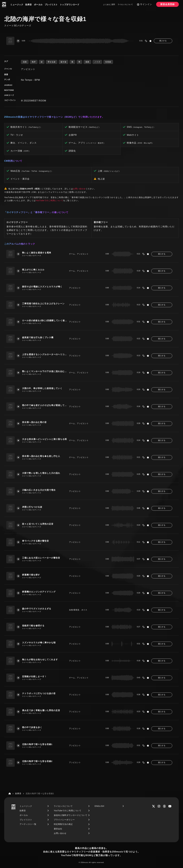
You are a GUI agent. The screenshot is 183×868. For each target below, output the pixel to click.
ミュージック (17, 5)
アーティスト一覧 (28, 824)
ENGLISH (99, 806)
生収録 (108, 62)
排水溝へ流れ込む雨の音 (35, 422)
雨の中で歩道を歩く (32, 727)
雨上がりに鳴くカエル (33, 270)
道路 (87, 62)
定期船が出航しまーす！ (35, 676)
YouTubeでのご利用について (49, 200)
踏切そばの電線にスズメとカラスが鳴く (42, 287)
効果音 (29, 5)
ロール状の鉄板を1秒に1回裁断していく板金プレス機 (45, 320)
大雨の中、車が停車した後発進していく (42, 388)
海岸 (34, 62)
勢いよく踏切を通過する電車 (37, 253)
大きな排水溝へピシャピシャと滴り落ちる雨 (45, 439)
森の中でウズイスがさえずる (37, 609)
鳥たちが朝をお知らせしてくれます (40, 659)
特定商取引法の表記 (63, 824)
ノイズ (97, 62)
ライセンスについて (125, 4)
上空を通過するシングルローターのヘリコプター (45, 354)
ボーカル (38, 5)
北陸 (25, 62)
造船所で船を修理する (33, 626)
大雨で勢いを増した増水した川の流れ (41, 473)
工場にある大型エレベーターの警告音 (41, 558)
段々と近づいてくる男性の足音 (38, 524)
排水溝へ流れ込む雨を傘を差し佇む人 (41, 456)
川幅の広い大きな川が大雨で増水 (39, 490)
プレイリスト (51, 5)
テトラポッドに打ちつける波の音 (39, 693)
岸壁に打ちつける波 (32, 507)
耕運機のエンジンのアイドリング (39, 592)
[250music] (4, 5)
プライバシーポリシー (64, 820)
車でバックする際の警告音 (36, 541)
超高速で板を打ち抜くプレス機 (38, 337)
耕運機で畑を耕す (31, 575)
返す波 (63, 62)
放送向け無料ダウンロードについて (71, 815)
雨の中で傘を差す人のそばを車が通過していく (45, 405)
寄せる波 (52, 62)
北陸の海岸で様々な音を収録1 (37, 744)
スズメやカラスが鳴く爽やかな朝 (39, 643)
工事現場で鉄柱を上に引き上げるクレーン (43, 304)
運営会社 (58, 829)
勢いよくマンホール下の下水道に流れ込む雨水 (45, 371)
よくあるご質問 (109, 4)
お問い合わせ (79, 189)
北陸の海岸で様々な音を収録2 (37, 761)
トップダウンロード (70, 5)
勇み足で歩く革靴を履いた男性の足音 (41, 710)
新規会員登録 (167, 4)
